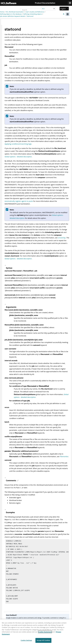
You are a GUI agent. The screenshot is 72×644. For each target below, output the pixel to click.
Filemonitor (64, 456)
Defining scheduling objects (33, 14)
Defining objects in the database (11, 14)
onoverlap (62, 238)
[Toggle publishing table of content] (68, 14)
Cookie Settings (26, 641)
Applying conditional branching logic (18, 144)
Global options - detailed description (18, 157)
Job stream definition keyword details (13, 16)
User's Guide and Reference (35, 12)
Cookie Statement (45, 633)
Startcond (30, 16)
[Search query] (32, 10)
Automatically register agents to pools (19, 201)
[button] (37, 265)
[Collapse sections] (64, 14)
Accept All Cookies (43, 641)
